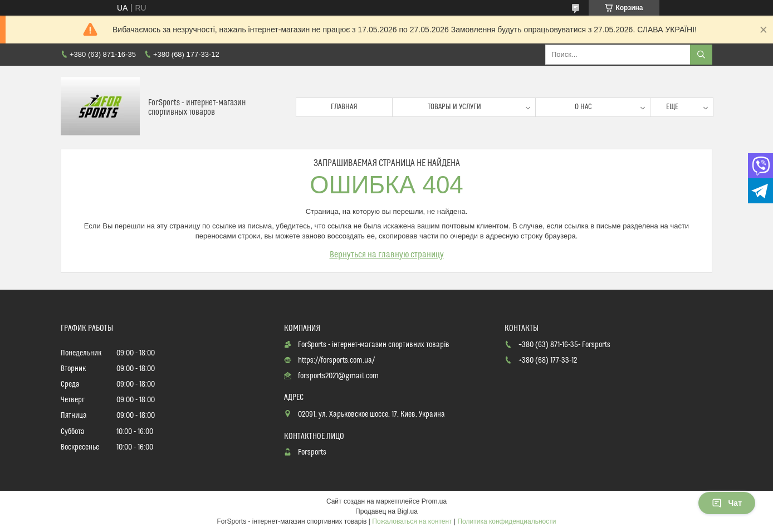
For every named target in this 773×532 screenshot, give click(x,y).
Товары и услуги (454, 107)
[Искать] (701, 55)
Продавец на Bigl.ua (387, 511)
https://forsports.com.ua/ (336, 360)
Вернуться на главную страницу (387, 255)
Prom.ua (434, 501)
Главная (344, 107)
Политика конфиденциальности (507, 521)
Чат (727, 503)
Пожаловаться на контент (412, 521)
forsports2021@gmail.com (338, 376)
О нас (583, 107)
